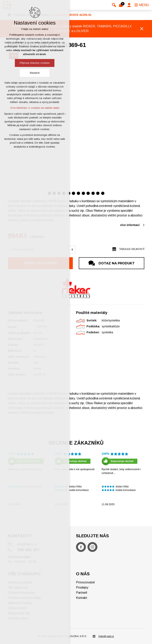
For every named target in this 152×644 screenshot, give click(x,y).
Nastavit (35, 73)
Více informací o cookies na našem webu (35, 108)
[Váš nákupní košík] (122, 5)
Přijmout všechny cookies (35, 63)
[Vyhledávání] (114, 5)
